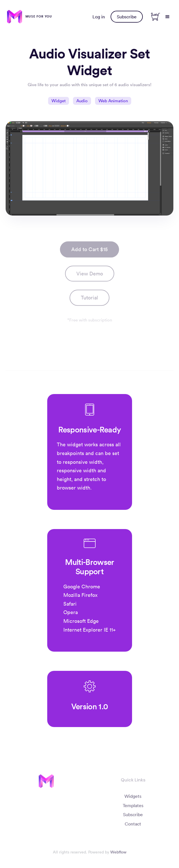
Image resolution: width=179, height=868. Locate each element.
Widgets (133, 798)
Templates (133, 807)
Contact (133, 826)
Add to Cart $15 (89, 252)
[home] (30, 17)
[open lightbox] (89, 303)
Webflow (118, 854)
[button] (167, 17)
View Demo (90, 276)
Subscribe (127, 17)
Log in (99, 17)
